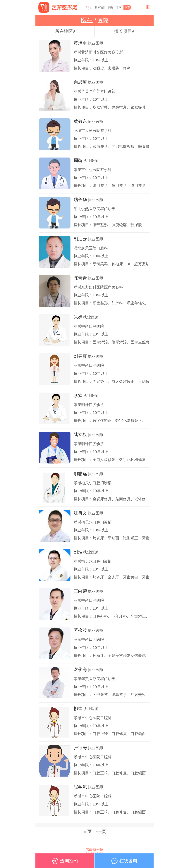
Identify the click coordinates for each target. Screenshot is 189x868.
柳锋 (78, 709)
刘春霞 (80, 356)
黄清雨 (80, 43)
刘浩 (78, 552)
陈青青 (80, 278)
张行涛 (80, 748)
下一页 (99, 831)
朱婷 (78, 317)
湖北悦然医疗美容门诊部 (94, 209)
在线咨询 (124, 862)
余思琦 (80, 82)
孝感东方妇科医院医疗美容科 (98, 287)
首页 (87, 831)
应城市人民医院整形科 (93, 130)
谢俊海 (80, 669)
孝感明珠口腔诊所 (89, 405)
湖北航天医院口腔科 (91, 248)
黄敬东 (80, 121)
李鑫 (78, 395)
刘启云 (80, 239)
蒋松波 (80, 630)
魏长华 (80, 199)
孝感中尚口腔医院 (89, 326)
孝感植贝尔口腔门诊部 (93, 483)
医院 (102, 20)
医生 (88, 20)
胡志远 (80, 474)
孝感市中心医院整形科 (93, 170)
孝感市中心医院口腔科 (93, 718)
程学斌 (80, 787)
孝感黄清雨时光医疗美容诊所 (98, 52)
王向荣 (80, 591)
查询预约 (65, 862)
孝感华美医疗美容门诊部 (94, 91)
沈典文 (80, 513)
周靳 (78, 160)
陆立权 (80, 434)
